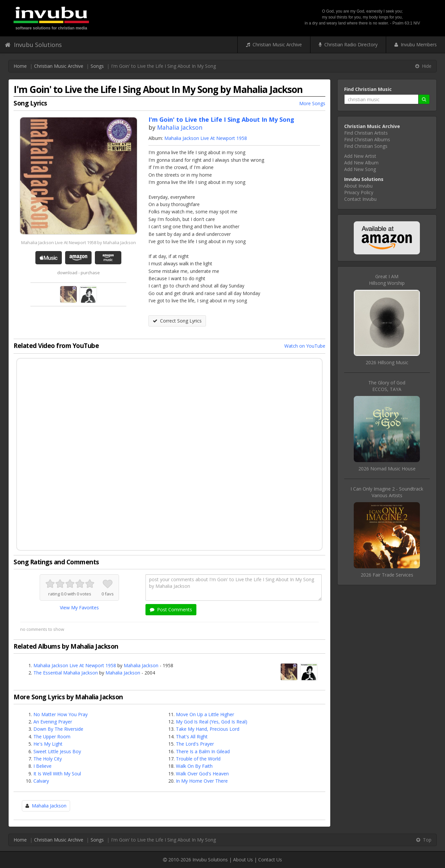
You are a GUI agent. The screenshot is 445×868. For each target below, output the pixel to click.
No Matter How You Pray (61, 714)
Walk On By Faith (194, 766)
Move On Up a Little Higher (205, 714)
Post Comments (171, 609)
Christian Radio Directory (348, 44)
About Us (243, 860)
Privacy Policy (359, 192)
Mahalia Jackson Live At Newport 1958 (206, 138)
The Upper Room (52, 737)
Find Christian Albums (367, 139)
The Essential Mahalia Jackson (66, 673)
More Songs (312, 103)
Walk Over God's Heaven (202, 774)
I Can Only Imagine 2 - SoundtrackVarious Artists (387, 492)
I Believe (42, 766)
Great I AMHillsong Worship (387, 280)
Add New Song (360, 169)
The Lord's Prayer (195, 744)
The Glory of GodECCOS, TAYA (387, 386)
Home (20, 66)
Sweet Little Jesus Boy (57, 751)
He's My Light (48, 744)
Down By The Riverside (58, 729)
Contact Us (270, 860)
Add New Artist (360, 156)
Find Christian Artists (366, 133)
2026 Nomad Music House (387, 469)
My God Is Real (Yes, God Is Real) (212, 722)
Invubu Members (416, 44)
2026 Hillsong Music (387, 362)
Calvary (41, 781)
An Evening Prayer (53, 722)
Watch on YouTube (305, 346)
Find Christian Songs (366, 146)
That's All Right (192, 737)
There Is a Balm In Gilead (203, 751)
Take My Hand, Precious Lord (208, 729)
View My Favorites (79, 608)
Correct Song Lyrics (177, 321)
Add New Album (361, 163)
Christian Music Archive (274, 44)
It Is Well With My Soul (57, 774)
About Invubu (358, 186)
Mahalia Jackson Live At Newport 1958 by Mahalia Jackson (79, 242)
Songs (97, 66)
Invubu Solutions (33, 45)
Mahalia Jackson (180, 127)
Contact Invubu (360, 199)
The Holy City (48, 759)
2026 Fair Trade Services (387, 575)
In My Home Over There (202, 781)
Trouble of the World (198, 759)
